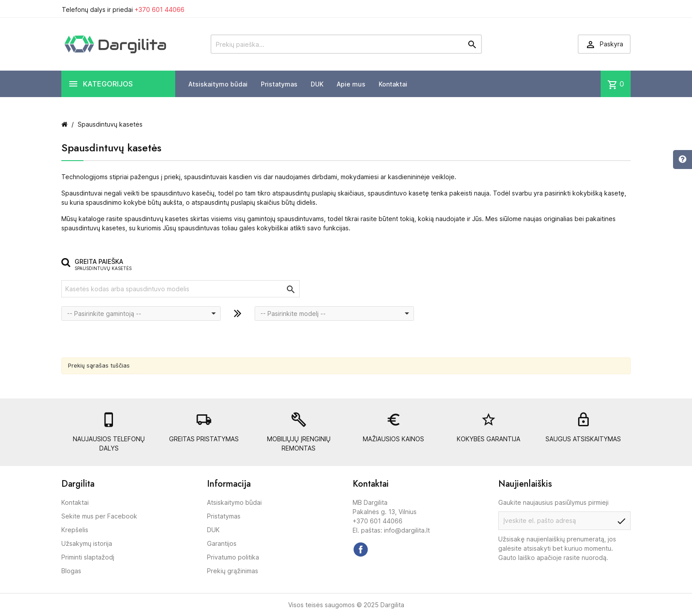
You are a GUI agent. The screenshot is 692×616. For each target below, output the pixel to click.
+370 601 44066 (160, 9)
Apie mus (351, 84)
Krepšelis (75, 530)
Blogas (71, 571)
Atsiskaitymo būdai (218, 84)
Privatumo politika (233, 557)
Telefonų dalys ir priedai (123, 9)
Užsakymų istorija (87, 543)
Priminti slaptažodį (88, 557)
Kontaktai (393, 84)
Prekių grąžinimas (233, 571)
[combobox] (141, 314)
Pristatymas (279, 84)
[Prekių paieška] (346, 44)
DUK (317, 84)
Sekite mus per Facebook (99, 516)
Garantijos (222, 543)
